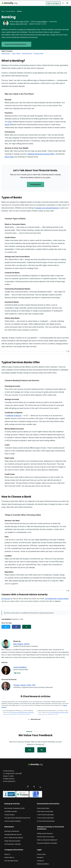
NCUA (7, 125)
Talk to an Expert (53, 3)
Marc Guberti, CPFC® (22, 22)
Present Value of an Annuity (45, 837)
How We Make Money (11, 861)
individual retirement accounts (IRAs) (41, 154)
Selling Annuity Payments (45, 833)
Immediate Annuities (11, 811)
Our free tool (6, 599)
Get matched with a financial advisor (57, 599)
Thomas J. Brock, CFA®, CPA (18, 24)
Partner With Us (9, 857)
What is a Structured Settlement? (47, 840)
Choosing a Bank (39, 54)
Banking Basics (6, 54)
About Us (7, 854)
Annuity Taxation (10, 815)
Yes (30, 750)
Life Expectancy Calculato (12, 844)
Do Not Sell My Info (9, 781)
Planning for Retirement (12, 831)
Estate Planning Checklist (12, 841)
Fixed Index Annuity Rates (45, 811)
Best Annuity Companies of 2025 (15, 808)
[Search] (63, 3)
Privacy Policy (41, 854)
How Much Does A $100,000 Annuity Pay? (17, 818)
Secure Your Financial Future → (16, 44)
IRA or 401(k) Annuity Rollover (14, 838)
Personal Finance (10, 11)
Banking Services (27, 54)
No (42, 750)
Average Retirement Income (13, 834)
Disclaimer (40, 857)
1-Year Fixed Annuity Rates (45, 815)
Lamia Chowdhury (42, 22)
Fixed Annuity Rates (43, 808)
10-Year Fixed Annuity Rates (46, 821)
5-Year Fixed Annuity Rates (45, 818)
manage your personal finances (47, 208)
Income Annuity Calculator (12, 821)
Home (3, 11)
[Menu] (67, 3)
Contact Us (40, 861)
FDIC (10, 122)
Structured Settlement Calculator (47, 843)
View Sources (34, 719)
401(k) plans (9, 157)
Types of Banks (16, 54)
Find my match (35, 184)
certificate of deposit (14, 416)
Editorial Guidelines (43, 864)
